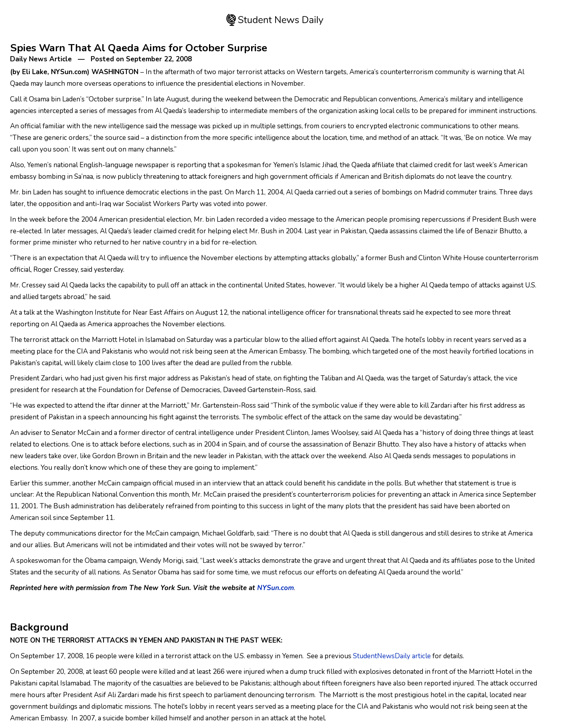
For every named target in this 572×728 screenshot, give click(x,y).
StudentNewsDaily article (392, 656)
